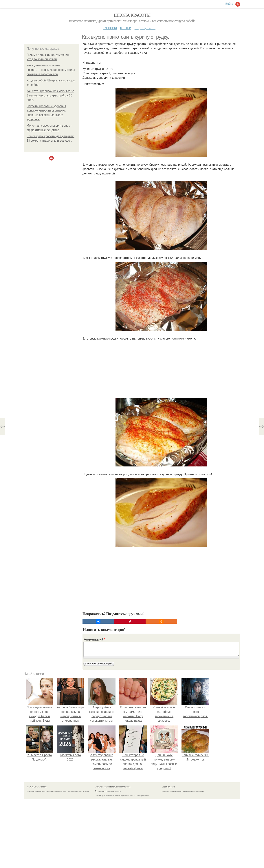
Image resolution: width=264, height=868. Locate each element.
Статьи (126, 28)
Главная (110, 28)
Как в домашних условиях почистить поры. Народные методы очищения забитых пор (51, 70)
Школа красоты (132, 15)
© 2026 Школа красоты (37, 787)
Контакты (99, 787)
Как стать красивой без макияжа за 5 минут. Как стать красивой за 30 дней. (50, 95)
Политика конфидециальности (108, 791)
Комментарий (94, 640)
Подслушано (145, 28)
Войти (229, 4)
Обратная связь (168, 787)
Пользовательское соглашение (117, 787)
